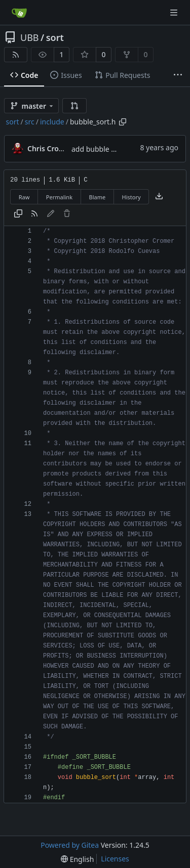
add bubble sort (98, 149)
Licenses (115, 859)
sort (55, 37)
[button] (74, 106)
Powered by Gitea (70, 845)
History (131, 197)
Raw (24, 197)
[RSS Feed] (16, 55)
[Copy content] (18, 214)
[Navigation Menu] (175, 12)
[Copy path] (123, 122)
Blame (97, 197)
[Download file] (159, 197)
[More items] (178, 75)
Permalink (59, 197)
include (52, 122)
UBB (30, 37)
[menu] (77, 859)
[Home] (19, 13)
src (30, 122)
